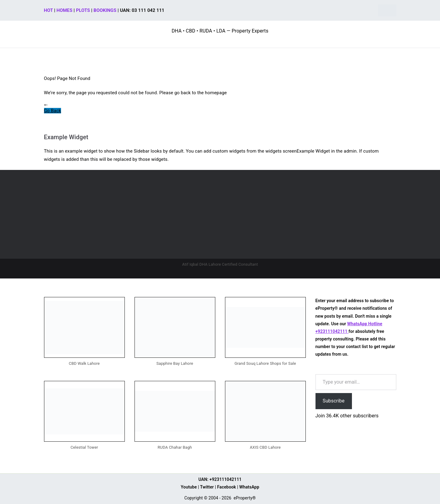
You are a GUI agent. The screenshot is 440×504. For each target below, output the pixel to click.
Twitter (207, 487)
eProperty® (245, 498)
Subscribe (334, 401)
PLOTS (83, 10)
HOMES (64, 10)
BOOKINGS (105, 10)
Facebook (227, 487)
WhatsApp (249, 487)
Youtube (189, 487)
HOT (49, 10)
